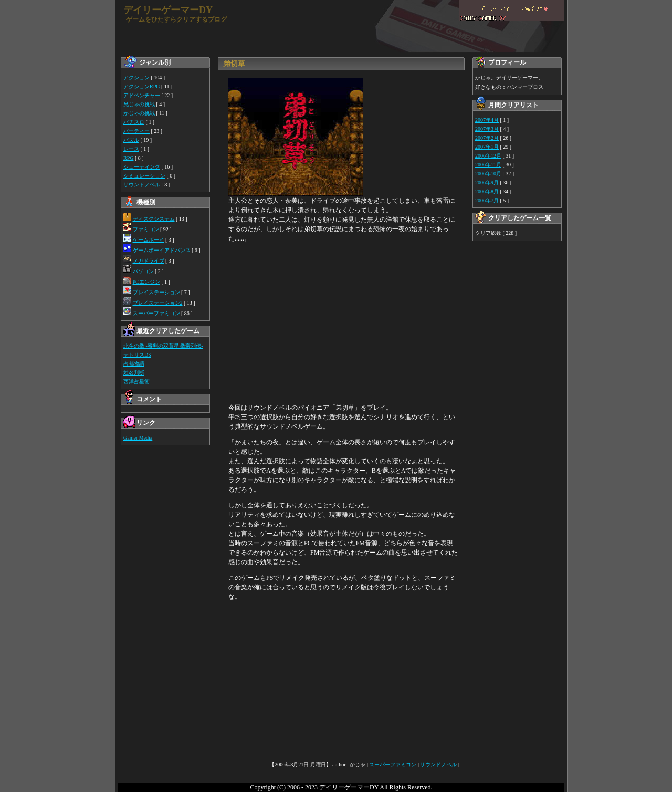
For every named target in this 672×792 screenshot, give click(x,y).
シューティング (142, 167)
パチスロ (134, 122)
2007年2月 (487, 138)
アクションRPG (141, 86)
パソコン (143, 271)
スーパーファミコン (156, 313)
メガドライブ (149, 261)
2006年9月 (487, 183)
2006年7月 (487, 200)
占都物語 (134, 364)
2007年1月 (487, 147)
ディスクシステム (154, 219)
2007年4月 (487, 120)
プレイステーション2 (158, 303)
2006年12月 (488, 156)
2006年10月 (488, 174)
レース (131, 149)
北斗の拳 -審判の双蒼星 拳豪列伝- (163, 346)
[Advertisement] (344, 323)
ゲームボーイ (149, 240)
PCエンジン (146, 282)
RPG (128, 158)
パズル (131, 140)
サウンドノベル (142, 185)
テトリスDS (137, 355)
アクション (136, 77)
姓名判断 (134, 373)
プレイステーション (156, 292)
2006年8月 (487, 191)
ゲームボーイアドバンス (162, 250)
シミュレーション (144, 176)
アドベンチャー (142, 95)
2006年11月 (488, 165)
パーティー (136, 131)
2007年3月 (487, 129)
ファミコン (146, 229)
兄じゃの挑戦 (139, 104)
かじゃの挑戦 (139, 113)
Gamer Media (138, 438)
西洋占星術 (136, 382)
